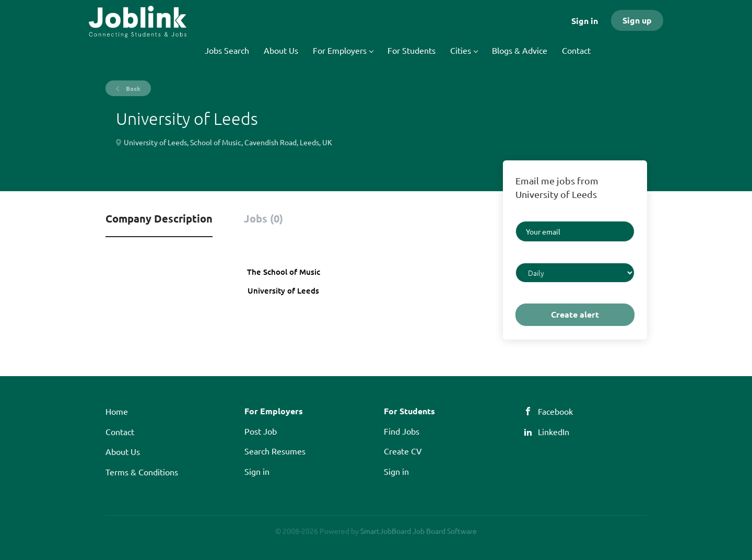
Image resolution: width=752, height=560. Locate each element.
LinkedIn (554, 431)
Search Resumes (275, 451)
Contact (120, 431)
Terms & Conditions (142, 472)
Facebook (555, 411)
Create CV (403, 451)
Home (117, 411)
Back (132, 88)
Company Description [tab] (159, 218)
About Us (123, 451)
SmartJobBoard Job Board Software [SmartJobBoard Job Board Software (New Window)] (419, 531)
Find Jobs (402, 431)
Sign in (585, 21)
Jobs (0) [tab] (263, 218)
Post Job (261, 431)
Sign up (637, 20)
